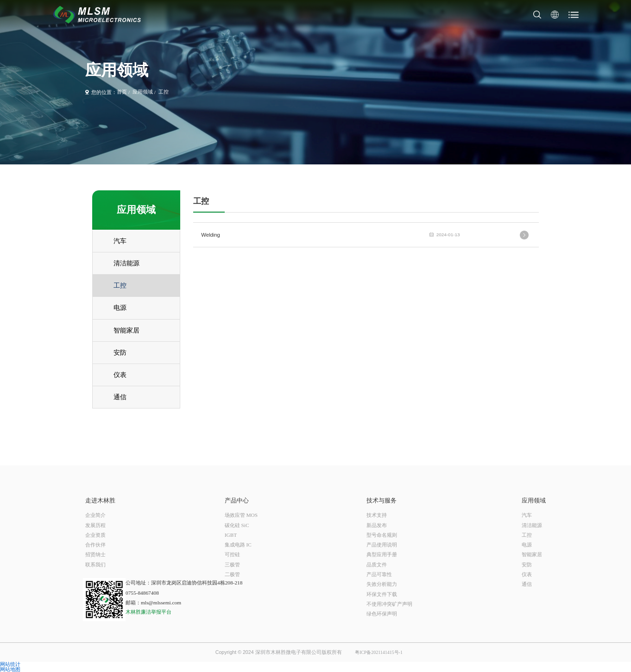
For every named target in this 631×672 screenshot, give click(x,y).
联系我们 (95, 565)
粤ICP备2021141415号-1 (379, 653)
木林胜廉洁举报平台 (148, 612)
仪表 (527, 574)
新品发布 (377, 525)
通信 (527, 584)
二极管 (232, 574)
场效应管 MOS (241, 515)
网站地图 (10, 669)
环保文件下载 (382, 594)
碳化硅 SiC (237, 525)
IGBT (231, 535)
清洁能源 (532, 525)
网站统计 (10, 664)
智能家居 (532, 554)
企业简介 (95, 515)
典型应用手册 (382, 554)
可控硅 (232, 554)
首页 (122, 92)
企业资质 (95, 535)
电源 (527, 545)
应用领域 (143, 92)
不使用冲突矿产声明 (389, 604)
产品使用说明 (382, 545)
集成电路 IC (238, 545)
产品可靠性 (379, 574)
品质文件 (377, 565)
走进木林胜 (100, 501)
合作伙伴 (95, 545)
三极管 (232, 565)
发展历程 (95, 525)
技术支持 (377, 515)
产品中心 (237, 501)
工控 (164, 92)
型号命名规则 (382, 535)
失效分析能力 (382, 584)
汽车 (527, 515)
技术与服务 (382, 501)
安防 (527, 565)
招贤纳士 (95, 554)
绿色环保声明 (382, 614)
